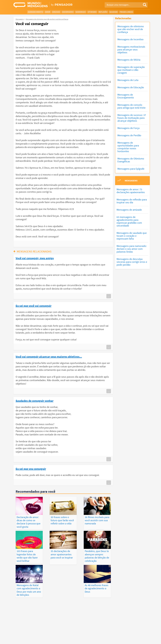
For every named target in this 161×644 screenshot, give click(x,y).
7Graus (27, 636)
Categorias (79, 628)
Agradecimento (35, 12)
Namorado (81, 12)
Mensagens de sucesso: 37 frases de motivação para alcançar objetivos (132, 118)
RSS (137, 639)
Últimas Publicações (104, 625)
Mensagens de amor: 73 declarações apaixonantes (131, 191)
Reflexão (103, 12)
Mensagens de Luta (128, 80)
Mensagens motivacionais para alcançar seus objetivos (131, 49)
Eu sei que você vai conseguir (34, 306)
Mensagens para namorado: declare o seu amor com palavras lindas (132, 249)
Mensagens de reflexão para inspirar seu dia (132, 201)
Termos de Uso (111, 636)
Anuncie (144, 639)
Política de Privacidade (92, 636)
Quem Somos (126, 636)
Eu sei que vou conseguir (31, 469)
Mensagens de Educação (131, 87)
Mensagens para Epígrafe (131, 169)
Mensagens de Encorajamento (126, 96)
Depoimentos (77, 625)
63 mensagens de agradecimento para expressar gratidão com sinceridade (129, 221)
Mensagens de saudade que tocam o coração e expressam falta (132, 236)
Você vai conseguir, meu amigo (35, 258)
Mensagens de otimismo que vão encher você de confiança (131, 29)
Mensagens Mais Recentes (56, 625)
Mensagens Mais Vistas (30, 625)
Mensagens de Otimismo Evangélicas (131, 160)
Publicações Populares (128, 625)
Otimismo (92, 12)
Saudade (113, 12)
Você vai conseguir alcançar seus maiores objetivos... (49, 356)
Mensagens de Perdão (129, 135)
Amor (48, 12)
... (109, 296)
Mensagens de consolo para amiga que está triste (131, 106)
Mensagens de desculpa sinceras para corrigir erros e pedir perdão (132, 262)
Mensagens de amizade (129, 210)
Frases (89, 625)
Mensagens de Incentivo (130, 39)
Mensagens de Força (128, 128)
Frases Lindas (126, 12)
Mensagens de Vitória (129, 60)
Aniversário (68, 12)
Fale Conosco (140, 636)
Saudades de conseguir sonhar (35, 401)
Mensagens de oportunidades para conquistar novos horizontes (128, 147)
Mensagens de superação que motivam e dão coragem (131, 70)
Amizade (56, 12)
